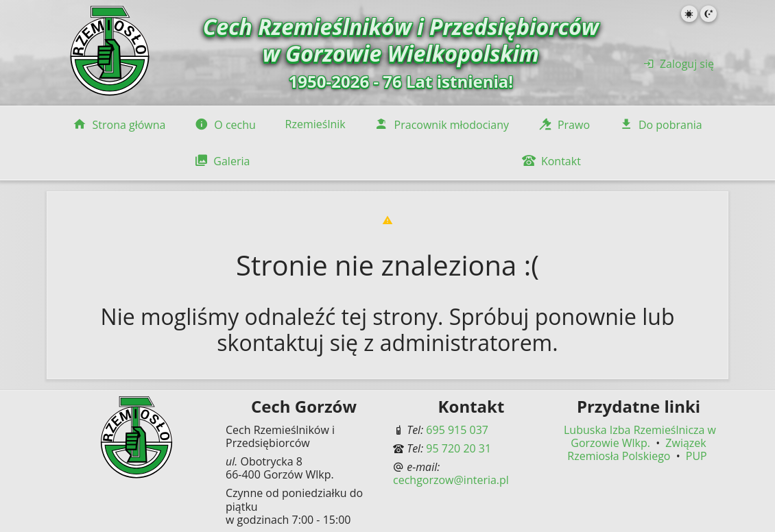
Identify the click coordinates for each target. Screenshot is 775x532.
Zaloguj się (679, 64)
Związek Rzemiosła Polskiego (636, 449)
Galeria (222, 161)
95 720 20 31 (458, 448)
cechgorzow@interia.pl (451, 480)
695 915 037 (457, 430)
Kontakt (551, 161)
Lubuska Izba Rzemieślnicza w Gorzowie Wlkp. (640, 436)
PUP (696, 456)
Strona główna (119, 125)
